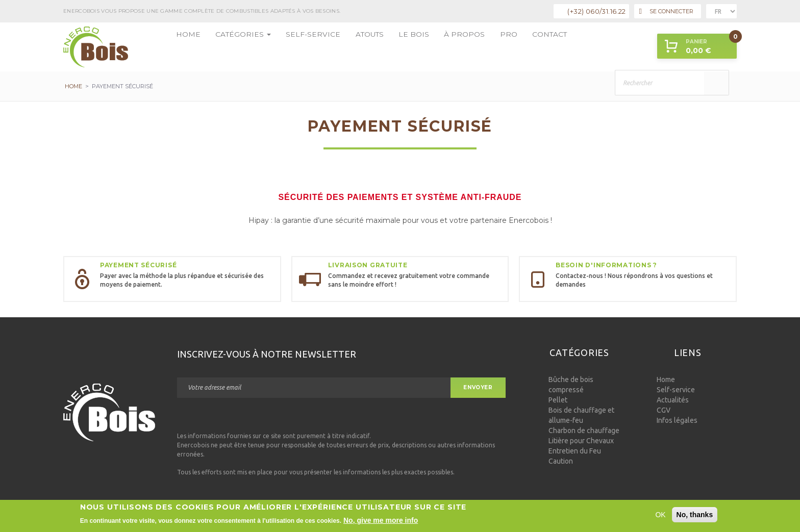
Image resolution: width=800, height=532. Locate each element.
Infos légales (677, 420)
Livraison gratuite (368, 265)
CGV (664, 410)
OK (660, 515)
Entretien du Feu (575, 451)
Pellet (558, 400)
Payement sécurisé (138, 265)
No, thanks (695, 515)
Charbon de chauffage (584, 430)
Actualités (673, 400)
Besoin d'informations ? (606, 265)
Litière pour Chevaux (581, 441)
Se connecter (666, 11)
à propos (415, 47)
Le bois (373, 47)
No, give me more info (381, 520)
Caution (561, 461)
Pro (452, 47)
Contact (487, 47)
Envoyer (478, 387)
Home (184, 47)
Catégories (231, 47)
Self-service (289, 47)
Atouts (336, 47)
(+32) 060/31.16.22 (596, 11)
